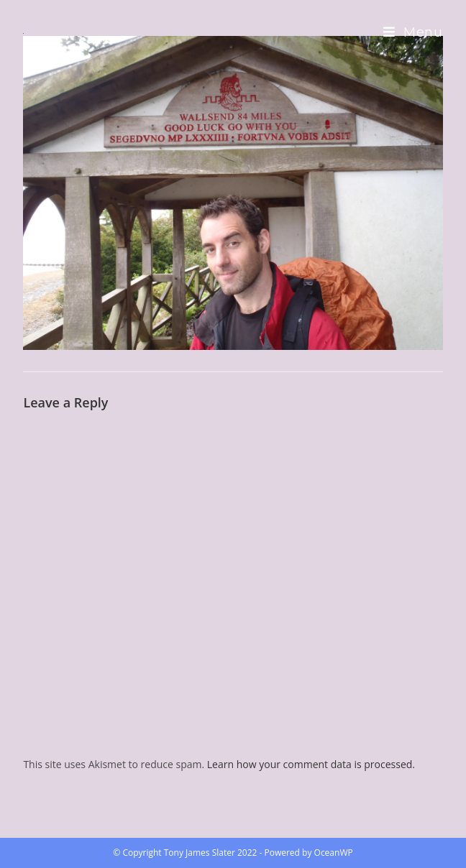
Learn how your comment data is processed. (311, 764)
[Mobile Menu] (413, 32)
